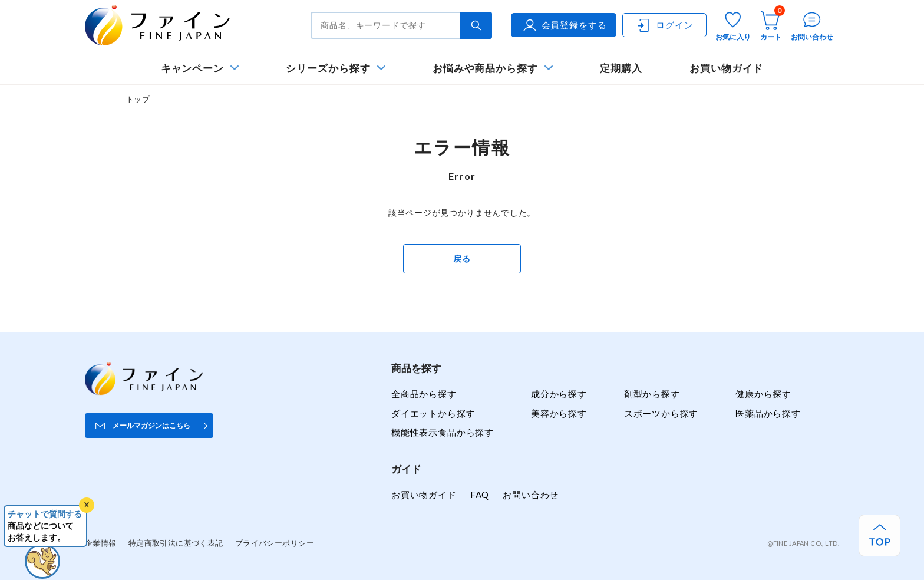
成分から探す (559, 394)
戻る (462, 258)
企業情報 (101, 543)
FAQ (480, 495)
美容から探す (559, 413)
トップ (138, 99)
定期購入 (621, 68)
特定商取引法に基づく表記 (176, 543)
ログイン (664, 25)
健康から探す (763, 394)
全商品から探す (424, 394)
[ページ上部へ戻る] (880, 535)
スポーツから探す (661, 413)
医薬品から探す (768, 413)
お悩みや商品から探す (485, 68)
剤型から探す (652, 394)
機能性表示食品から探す (443, 432)
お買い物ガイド (727, 68)
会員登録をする (564, 25)
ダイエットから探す (433, 413)
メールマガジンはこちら (151, 425)
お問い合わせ (531, 495)
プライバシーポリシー (275, 543)
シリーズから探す (328, 68)
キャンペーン (193, 68)
